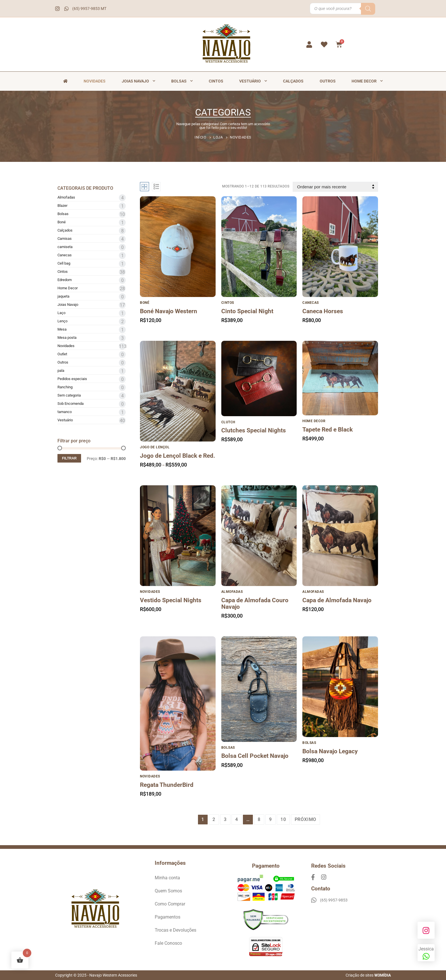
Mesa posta (67, 338)
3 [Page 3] (225, 819)
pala (61, 371)
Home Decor (367, 81)
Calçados (293, 81)
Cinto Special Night (247, 311)
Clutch (228, 422)
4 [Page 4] (237, 819)
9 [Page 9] (271, 819)
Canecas (65, 255)
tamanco (65, 412)
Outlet (62, 354)
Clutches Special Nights (254, 431)
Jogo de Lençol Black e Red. (177, 456)
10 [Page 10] (283, 819)
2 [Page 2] (214, 819)
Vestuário (253, 81)
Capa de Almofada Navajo (337, 600)
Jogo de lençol (155, 447)
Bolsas (182, 81)
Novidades (95, 81)
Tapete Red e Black (328, 430)
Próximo (306, 819)
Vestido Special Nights (171, 600)
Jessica (426, 953)
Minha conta (167, 878)
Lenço (62, 321)
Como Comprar (170, 904)
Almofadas (66, 197)
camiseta (65, 247)
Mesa (62, 329)
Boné (62, 222)
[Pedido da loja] (335, 187)
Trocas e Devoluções (175, 930)
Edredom (65, 280)
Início (200, 137)
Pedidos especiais (72, 379)
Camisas (65, 239)
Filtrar (69, 458)
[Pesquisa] (368, 9)
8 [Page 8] (259, 819)
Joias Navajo (139, 81)
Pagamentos (168, 917)
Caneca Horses (323, 311)
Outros (328, 81)
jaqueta (63, 296)
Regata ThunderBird (167, 785)
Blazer (62, 206)
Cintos (216, 81)
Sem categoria (69, 395)
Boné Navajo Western (169, 311)
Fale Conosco (168, 943)
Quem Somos (168, 891)
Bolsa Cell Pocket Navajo (255, 756)
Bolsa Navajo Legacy (330, 751)
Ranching (65, 387)
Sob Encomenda (71, 404)
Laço (61, 313)
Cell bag (64, 263)
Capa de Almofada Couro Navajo (255, 604)
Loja (218, 137)
